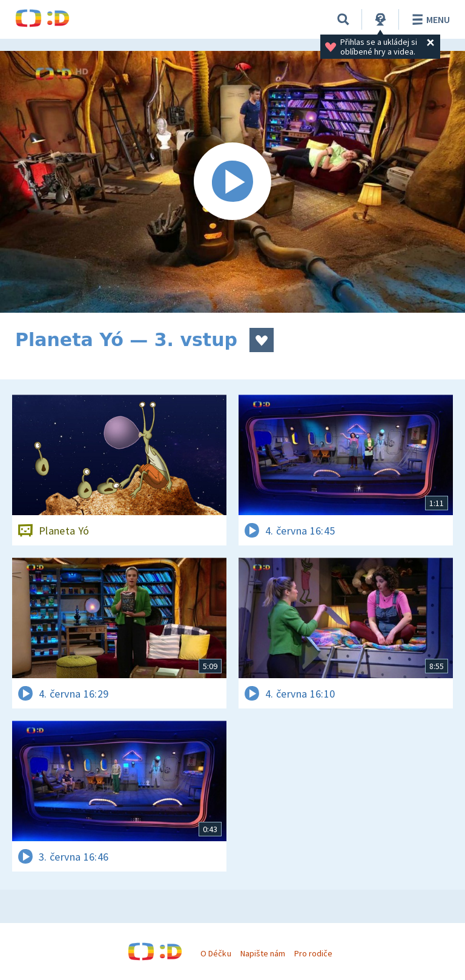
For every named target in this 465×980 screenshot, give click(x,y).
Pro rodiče (313, 953)
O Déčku (216, 953)
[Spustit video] (232, 182)
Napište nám (263, 953)
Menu (429, 19)
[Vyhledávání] (343, 19)
